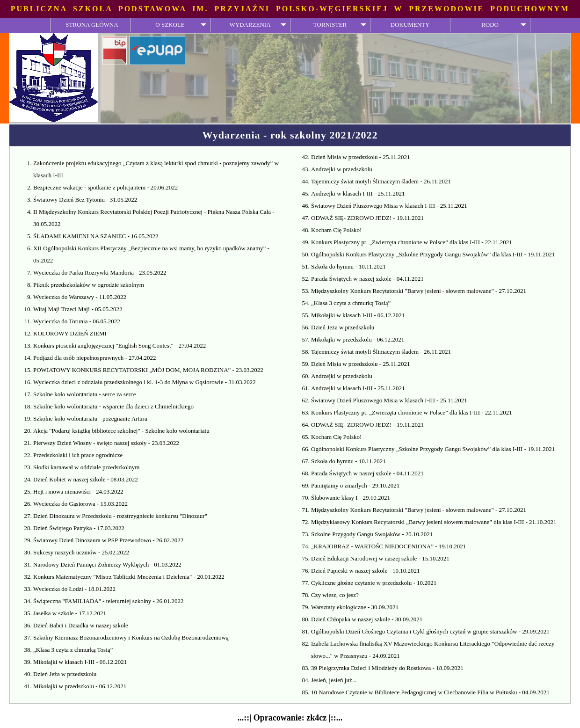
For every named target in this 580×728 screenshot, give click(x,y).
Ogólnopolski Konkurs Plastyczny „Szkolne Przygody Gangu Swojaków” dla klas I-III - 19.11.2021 (433, 254)
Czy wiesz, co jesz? (335, 595)
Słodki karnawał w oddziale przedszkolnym (86, 467)
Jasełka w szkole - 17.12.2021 (70, 613)
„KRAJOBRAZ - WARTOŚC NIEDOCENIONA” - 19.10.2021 (388, 546)
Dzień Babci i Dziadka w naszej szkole (81, 625)
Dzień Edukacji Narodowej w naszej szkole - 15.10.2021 (380, 558)
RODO (490, 25)
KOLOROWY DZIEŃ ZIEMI (70, 333)
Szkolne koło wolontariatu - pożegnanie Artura (90, 419)
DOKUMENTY (410, 25)
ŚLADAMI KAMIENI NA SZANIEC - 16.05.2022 (96, 236)
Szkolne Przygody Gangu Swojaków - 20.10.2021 (372, 534)
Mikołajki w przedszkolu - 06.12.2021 (80, 686)
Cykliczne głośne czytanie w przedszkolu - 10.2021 (374, 583)
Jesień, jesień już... (334, 680)
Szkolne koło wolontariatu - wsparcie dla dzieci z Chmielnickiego (113, 406)
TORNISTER (330, 25)
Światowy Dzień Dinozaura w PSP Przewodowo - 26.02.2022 (108, 540)
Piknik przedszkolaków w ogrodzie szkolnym (89, 285)
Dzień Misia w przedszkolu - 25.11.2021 (360, 157)
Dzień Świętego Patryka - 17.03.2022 (79, 528)
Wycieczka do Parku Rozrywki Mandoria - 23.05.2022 (100, 273)
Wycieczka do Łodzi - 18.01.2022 (74, 589)
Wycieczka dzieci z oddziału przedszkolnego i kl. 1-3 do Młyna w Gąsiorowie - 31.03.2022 (145, 382)
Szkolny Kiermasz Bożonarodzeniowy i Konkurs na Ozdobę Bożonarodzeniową (131, 637)
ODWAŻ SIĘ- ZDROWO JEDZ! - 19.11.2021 (367, 218)
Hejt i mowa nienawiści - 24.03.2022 (78, 491)
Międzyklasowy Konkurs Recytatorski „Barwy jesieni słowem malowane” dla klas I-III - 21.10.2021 (434, 522)
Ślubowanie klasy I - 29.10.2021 (351, 498)
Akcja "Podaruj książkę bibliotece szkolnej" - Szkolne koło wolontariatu (121, 431)
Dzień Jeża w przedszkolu (65, 674)
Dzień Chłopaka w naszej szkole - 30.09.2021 (367, 619)
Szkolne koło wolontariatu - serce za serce (84, 394)
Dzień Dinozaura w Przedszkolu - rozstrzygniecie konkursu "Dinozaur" (120, 516)
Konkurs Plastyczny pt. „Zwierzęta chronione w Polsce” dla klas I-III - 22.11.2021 (412, 242)
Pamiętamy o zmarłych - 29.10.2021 (355, 485)
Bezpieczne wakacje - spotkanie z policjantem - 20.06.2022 (105, 187)
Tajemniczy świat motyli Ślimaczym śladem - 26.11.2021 (381, 181)
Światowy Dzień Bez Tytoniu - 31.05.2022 (85, 200)
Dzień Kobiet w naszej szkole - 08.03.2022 (86, 479)
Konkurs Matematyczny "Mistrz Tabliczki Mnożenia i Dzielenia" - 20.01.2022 (129, 577)
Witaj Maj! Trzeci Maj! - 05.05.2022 (78, 309)
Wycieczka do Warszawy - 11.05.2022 (80, 297)
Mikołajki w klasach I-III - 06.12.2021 (80, 662)
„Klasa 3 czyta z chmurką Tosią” (73, 650)
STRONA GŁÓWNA (92, 25)
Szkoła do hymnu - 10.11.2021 (348, 266)
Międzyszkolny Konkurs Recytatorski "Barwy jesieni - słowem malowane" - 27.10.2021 (419, 291)
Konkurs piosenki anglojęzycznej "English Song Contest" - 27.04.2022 (120, 346)
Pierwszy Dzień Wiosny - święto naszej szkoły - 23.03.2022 (106, 443)
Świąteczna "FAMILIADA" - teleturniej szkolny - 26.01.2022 (109, 601)
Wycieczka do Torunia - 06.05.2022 (77, 321)
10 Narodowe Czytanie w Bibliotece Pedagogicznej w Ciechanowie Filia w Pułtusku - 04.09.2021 (430, 692)
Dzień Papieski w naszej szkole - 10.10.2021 (366, 571)
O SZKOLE (170, 25)
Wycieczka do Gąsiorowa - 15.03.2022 (80, 504)
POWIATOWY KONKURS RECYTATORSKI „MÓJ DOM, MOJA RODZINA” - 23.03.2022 (148, 370)
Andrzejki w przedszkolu (342, 169)
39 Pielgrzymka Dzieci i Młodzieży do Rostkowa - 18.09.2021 (387, 668)
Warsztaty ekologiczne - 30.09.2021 (355, 607)
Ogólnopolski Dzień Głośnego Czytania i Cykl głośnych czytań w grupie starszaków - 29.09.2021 (430, 631)
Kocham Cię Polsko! (336, 230)
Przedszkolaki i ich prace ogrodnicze (78, 455)
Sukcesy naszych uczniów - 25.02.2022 (81, 552)
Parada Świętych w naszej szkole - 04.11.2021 (367, 279)
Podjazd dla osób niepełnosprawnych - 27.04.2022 (94, 358)
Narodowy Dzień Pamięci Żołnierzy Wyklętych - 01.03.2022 (107, 564)
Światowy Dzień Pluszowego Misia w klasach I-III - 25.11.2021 (389, 206)
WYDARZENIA (250, 25)
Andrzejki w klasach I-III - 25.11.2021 (358, 193)
